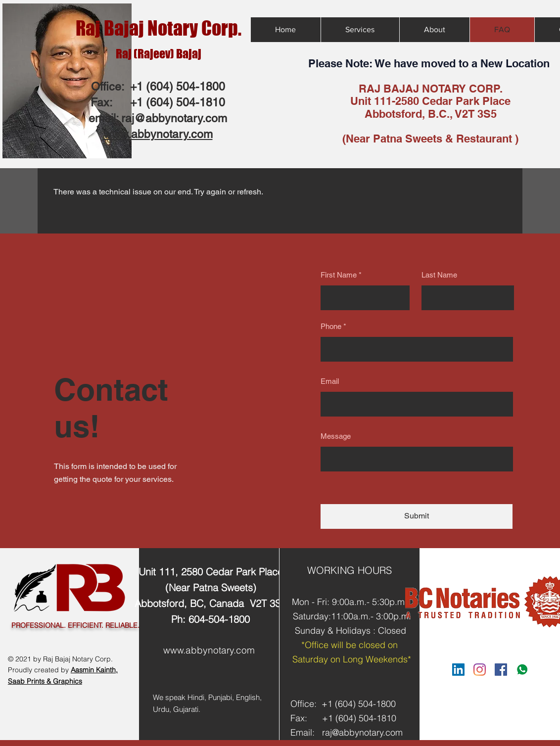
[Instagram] (480, 670)
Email (330, 381)
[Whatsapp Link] (522, 670)
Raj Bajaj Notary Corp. (159, 28)
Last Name (439, 275)
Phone (331, 326)
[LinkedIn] (458, 670)
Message (336, 436)
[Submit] (417, 516)
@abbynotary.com (367, 732)
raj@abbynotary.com (174, 118)
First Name (339, 275)
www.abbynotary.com (209, 650)
